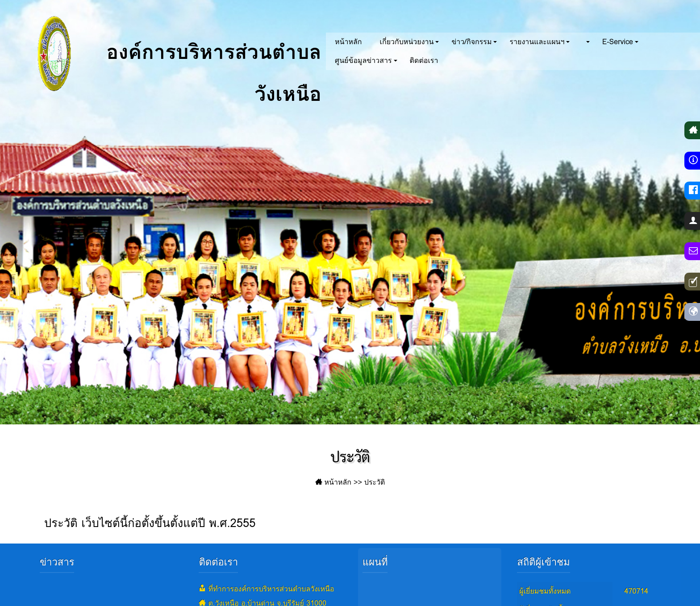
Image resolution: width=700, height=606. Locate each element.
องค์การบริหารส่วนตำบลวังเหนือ (170, 54)
